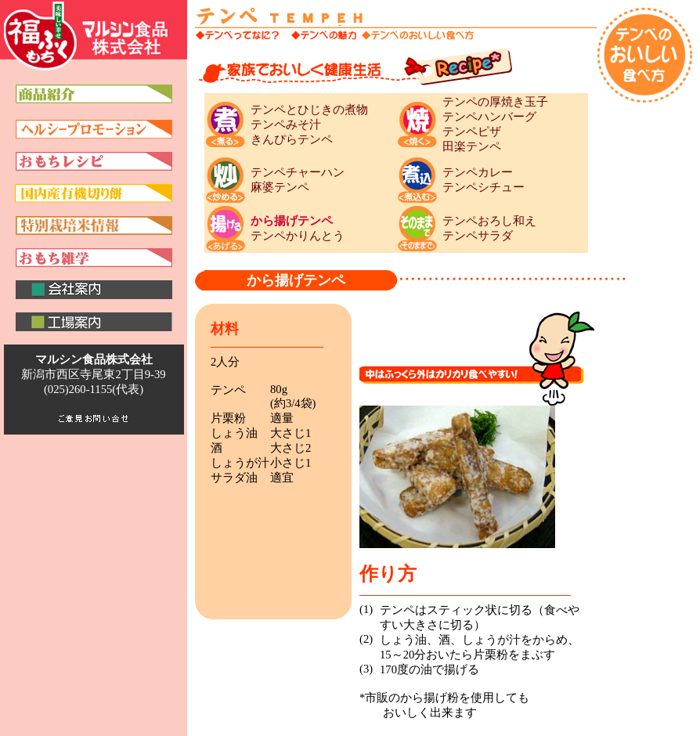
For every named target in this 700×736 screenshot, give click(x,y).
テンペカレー (478, 172)
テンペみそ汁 (286, 124)
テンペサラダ (478, 236)
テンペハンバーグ (489, 117)
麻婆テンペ (280, 187)
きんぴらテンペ (292, 139)
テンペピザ (472, 132)
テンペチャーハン (298, 172)
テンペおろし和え (489, 221)
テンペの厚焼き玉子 (495, 102)
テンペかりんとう (298, 236)
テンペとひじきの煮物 (309, 110)
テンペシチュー (484, 187)
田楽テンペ (472, 146)
